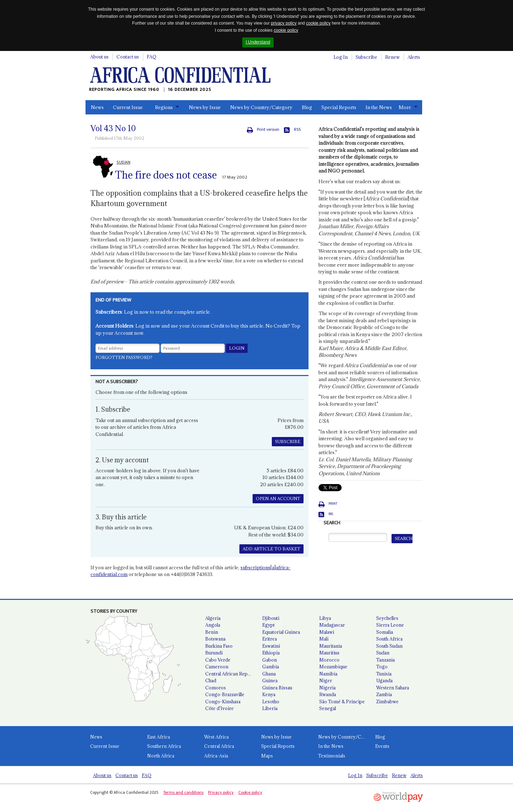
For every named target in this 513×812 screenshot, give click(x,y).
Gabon (270, 660)
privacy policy (284, 23)
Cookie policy (250, 792)
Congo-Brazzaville (225, 694)
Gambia (271, 667)
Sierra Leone (390, 625)
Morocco (329, 660)
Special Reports (339, 107)
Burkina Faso (219, 646)
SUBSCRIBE (288, 441)
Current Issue (128, 107)
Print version (268, 130)
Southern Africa (164, 746)
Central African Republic (231, 674)
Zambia (384, 694)
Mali (324, 639)
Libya (325, 618)
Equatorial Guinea (281, 632)
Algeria (213, 618)
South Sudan (389, 646)
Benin (212, 632)
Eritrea (270, 639)
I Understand (258, 42)
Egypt (268, 625)
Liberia (270, 708)
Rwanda (328, 694)
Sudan (383, 653)
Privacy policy (221, 792)
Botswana (215, 639)
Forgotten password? (124, 357)
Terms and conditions (183, 792)
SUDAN (123, 162)
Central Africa (219, 746)
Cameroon (217, 667)
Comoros (216, 688)
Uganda (384, 680)
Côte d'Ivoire (219, 708)
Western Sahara (393, 688)
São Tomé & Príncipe (342, 701)
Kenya (269, 694)
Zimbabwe (387, 701)
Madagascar (332, 625)
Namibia (328, 674)
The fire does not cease (166, 175)
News (97, 107)
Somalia (385, 632)
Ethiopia (271, 653)
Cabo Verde (218, 660)
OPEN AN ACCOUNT (278, 498)
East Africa (159, 737)
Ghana (269, 674)
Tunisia (384, 674)
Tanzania (385, 660)
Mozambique (333, 667)
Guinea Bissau (277, 688)
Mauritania (331, 646)
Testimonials (332, 756)
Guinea (270, 680)
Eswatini (271, 646)
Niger (326, 680)
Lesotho (271, 701)
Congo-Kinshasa (223, 701)
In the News (379, 107)
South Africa (389, 639)
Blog (307, 107)
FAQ (152, 57)
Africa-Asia (216, 756)
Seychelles (387, 618)
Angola (213, 625)
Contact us (128, 57)
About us (99, 57)
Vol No (113, 128)
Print (333, 504)
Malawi (327, 632)
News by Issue (205, 107)
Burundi (214, 653)
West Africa (216, 737)
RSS (297, 130)
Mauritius (329, 653)
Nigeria (327, 688)
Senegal (328, 708)
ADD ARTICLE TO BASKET (271, 549)
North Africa (161, 756)
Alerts (414, 57)
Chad (211, 680)
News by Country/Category (261, 107)
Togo (382, 667)
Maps (267, 756)
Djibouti (271, 618)
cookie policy (318, 23)
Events (382, 746)
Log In (341, 57)
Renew (392, 57)
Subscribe (366, 57)
